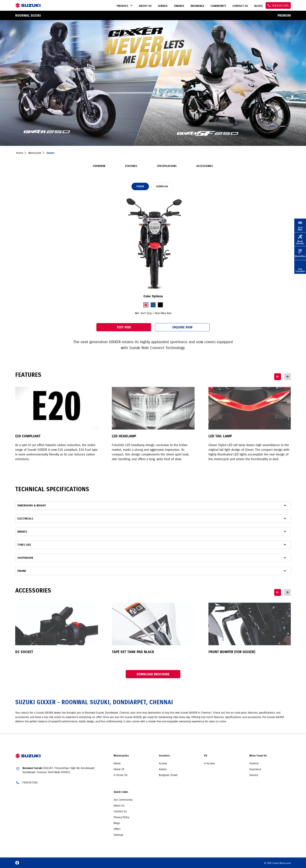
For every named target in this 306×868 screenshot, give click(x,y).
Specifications (167, 166)
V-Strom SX (121, 775)
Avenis (163, 769)
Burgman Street (168, 775)
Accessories (205, 166)
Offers (117, 829)
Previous (278, 377)
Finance (254, 763)
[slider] (153, 243)
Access (163, 763)
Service (254, 775)
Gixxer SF (119, 769)
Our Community (123, 800)
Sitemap (118, 835)
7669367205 (30, 782)
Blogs (117, 823)
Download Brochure (153, 674)
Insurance (255, 769)
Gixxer (117, 763)
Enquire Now (182, 327)
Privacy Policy (121, 817)
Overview (99, 166)
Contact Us (120, 811)
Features (131, 166)
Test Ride (124, 327)
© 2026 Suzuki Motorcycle (277, 863)
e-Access (209, 763)
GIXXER (140, 186)
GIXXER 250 (162, 186)
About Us (119, 806)
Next (287, 377)
